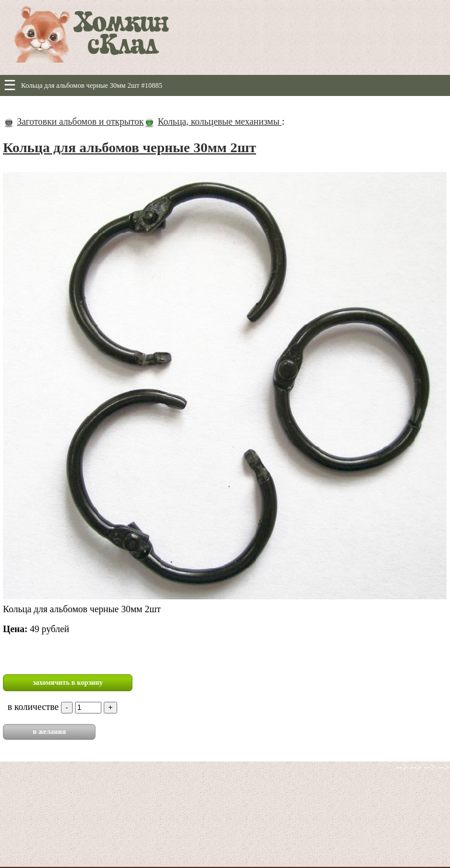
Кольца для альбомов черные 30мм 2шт (129, 147)
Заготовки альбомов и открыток (80, 121)
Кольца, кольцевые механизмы (220, 121)
